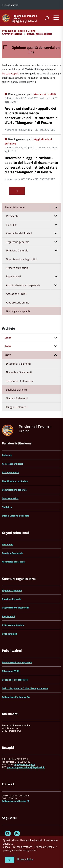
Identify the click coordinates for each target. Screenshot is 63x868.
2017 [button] (8, 355)
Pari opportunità (10, 472)
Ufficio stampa (9, 634)
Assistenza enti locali (13, 464)
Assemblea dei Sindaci (34, 233)
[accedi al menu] (56, 18)
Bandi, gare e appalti (39, 34)
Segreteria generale (34, 242)
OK (10, 860)
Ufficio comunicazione (13, 625)
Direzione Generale (34, 250)
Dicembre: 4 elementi (18, 364)
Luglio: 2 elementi (16, 390)
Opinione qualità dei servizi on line (32, 50)
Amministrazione (12, 34)
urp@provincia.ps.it (25, 764)
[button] (56, 207)
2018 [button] (8, 346)
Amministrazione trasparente (34, 285)
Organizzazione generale (14, 490)
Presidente (34, 216)
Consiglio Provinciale (13, 553)
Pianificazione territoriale (15, 481)
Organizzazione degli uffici (21, 259)
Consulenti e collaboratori (15, 680)
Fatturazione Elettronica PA (16, 697)
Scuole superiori (10, 498)
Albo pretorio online (18, 302)
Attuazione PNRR (16, 294)
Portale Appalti (11, 73)
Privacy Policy (25, 859)
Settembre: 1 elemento (19, 381)
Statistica (7, 507)
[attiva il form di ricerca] (47, 18)
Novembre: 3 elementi (19, 372)
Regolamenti (34, 276)
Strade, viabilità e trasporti (16, 516)
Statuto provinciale (17, 268)
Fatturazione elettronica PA (16, 801)
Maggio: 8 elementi (17, 407)
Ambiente (7, 455)
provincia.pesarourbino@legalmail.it (26, 767)
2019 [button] (8, 338)
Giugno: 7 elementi (17, 398)
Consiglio (34, 224)
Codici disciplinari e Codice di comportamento (25, 688)
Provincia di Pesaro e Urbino (25, 17)
